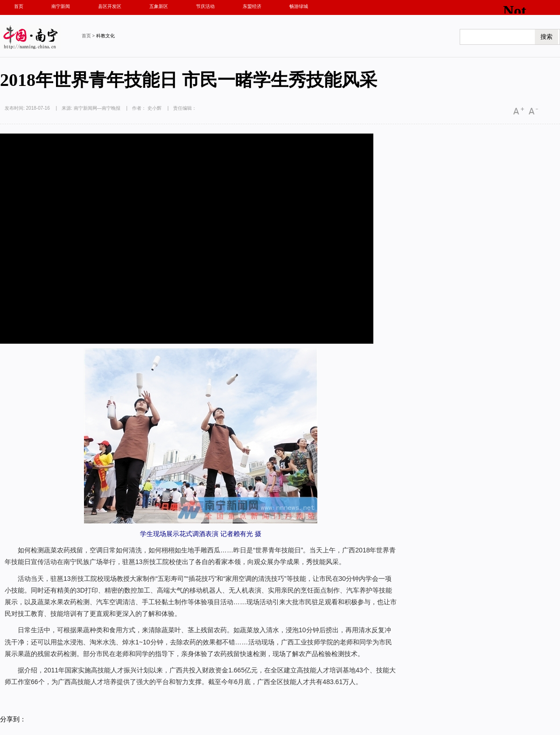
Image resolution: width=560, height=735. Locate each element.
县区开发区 (110, 6)
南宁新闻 (61, 6)
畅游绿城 (299, 6)
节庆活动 (205, 6)
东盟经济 (252, 6)
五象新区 (159, 6)
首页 (19, 6)
